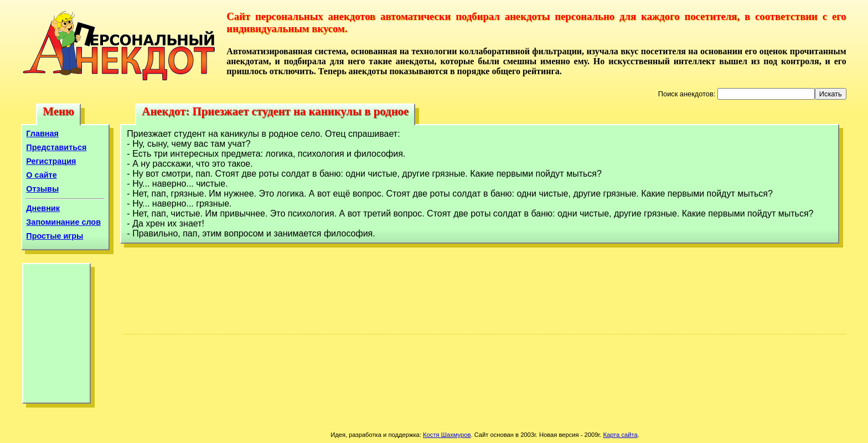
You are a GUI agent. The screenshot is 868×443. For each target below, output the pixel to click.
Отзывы (42, 189)
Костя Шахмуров (447, 435)
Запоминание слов (63, 222)
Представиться (56, 147)
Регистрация (51, 161)
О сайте (41, 175)
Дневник (43, 208)
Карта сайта (620, 435)
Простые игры (55, 236)
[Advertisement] (56, 336)
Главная (42, 133)
